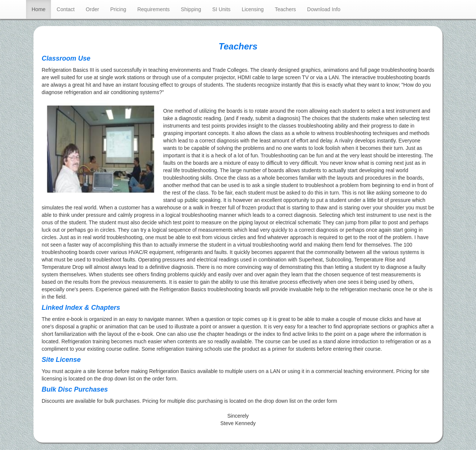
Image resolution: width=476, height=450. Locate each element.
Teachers (285, 9)
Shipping (191, 9)
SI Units (221, 9)
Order (93, 9)
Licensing (253, 9)
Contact (65, 9)
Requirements (153, 9)
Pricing (118, 9)
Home (41, 9)
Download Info (324, 9)
